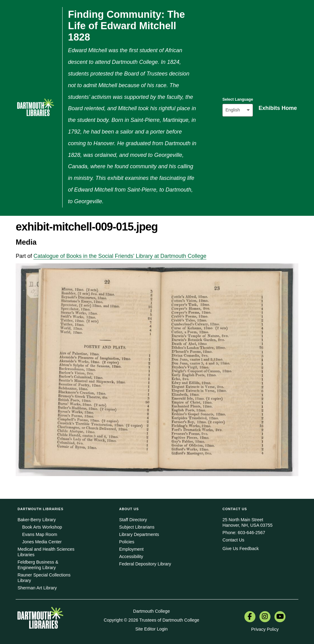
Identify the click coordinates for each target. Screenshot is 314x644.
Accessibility (131, 557)
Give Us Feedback (241, 549)
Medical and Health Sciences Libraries (46, 552)
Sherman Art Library (37, 588)
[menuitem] (250, 617)
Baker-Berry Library (37, 520)
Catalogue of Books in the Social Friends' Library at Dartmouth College (120, 256)
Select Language (238, 99)
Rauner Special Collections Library (44, 578)
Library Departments (139, 534)
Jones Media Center (42, 542)
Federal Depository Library (145, 564)
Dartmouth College (151, 611)
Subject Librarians (137, 527)
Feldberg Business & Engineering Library (38, 565)
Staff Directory (133, 520)
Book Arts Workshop (42, 527)
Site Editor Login (151, 629)
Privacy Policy (265, 629)
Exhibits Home (278, 108)
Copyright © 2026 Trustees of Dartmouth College (151, 620)
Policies (127, 542)
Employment (131, 549)
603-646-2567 (251, 533)
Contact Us (234, 540)
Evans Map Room (40, 534)
